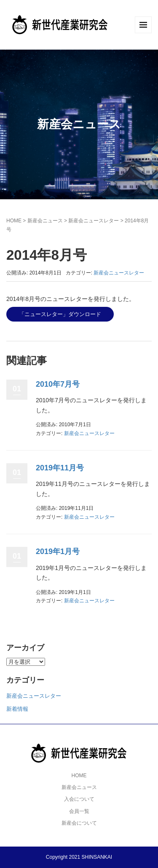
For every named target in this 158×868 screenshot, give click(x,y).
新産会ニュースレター (94, 221)
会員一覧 (79, 811)
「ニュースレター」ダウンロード (60, 314)
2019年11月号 (60, 468)
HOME (14, 221)
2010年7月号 (58, 384)
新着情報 (17, 709)
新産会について (79, 823)
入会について (79, 799)
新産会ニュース (45, 221)
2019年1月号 (58, 551)
